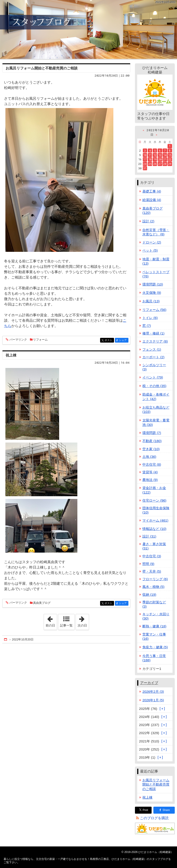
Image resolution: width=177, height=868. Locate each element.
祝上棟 (11, 355)
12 (155, 155)
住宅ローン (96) (154, 500)
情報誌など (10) (154, 529)
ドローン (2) (152, 242)
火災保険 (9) (152, 293)
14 (165, 155)
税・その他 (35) (154, 386)
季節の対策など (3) (154, 604)
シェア (123, 340)
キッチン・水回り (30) (156, 616)
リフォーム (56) (154, 310)
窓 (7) (147, 326)
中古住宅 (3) (152, 556)
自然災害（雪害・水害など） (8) (156, 232)
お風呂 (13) (151, 301)
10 (145, 155)
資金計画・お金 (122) (154, 490)
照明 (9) (148, 564)
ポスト (109, 340)
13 (160, 155)
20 (160, 159)
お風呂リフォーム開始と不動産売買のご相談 (42, 68)
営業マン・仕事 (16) (154, 636)
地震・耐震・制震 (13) (156, 261)
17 (145, 159)
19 (155, 159)
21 (165, 159)
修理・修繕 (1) (153, 333)
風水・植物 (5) (153, 587)
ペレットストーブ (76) (156, 274)
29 (170, 164)
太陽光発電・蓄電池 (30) (156, 422)
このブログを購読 (154, 818)
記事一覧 (66, 625)
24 (145, 164)
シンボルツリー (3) (154, 367)
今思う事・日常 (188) (154, 658)
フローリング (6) (155, 579)
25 (150, 164)
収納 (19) (149, 595)
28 (165, 164)
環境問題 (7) (152, 433)
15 (170, 155)
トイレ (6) (150, 318)
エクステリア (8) (155, 341)
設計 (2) (148, 221)
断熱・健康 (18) (154, 626)
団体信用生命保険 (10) (156, 510)
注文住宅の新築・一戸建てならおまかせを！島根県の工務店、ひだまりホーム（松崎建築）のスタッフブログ (88, 29)
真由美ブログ (42, 603)
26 (155, 164)
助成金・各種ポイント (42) (156, 396)
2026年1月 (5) (153, 700)
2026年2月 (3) (153, 692)
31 (145, 168)
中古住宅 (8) (152, 464)
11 (150, 155)
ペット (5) (150, 250)
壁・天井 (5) (152, 571)
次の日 (83, 621)
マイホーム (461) (155, 520)
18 (150, 159)
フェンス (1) (152, 349)
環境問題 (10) (153, 284)
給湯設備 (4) (152, 200)
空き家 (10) (151, 449)
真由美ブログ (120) (152, 210)
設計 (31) (149, 536)
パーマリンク (18, 340)
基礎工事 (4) (152, 191)
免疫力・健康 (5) (155, 647)
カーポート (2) (153, 357)
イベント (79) (153, 377)
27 (160, 164)
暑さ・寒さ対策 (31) (154, 546)
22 (170, 159)
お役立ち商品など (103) (156, 410)
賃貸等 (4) (150, 472)
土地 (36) (149, 457)
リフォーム (40, 340)
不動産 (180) (152, 441)
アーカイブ (149, 683)
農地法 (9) (150, 480)
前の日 (51, 621)
